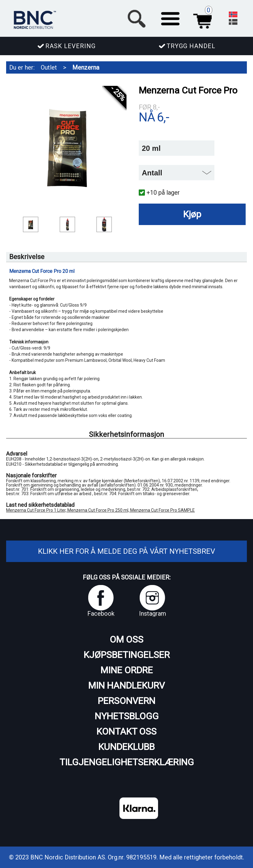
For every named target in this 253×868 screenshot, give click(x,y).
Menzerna (86, 67)
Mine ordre (127, 670)
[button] (170, 18)
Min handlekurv (126, 685)
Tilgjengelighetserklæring (127, 762)
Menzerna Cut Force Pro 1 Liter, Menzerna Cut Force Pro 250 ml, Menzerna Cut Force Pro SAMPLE (100, 510)
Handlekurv (204, 18)
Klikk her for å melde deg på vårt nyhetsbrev (126, 551)
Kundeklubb (126, 747)
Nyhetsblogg (127, 716)
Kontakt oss (126, 731)
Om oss (126, 639)
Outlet (49, 67)
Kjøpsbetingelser (127, 655)
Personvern (126, 701)
